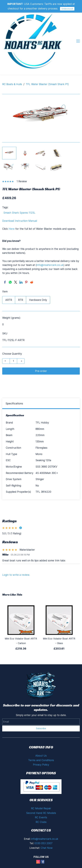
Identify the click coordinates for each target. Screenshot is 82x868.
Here (12, 229)
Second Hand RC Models (41, 813)
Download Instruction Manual (20, 221)
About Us (41, 756)
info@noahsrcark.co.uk (50, 265)
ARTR (9, 300)
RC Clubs (41, 822)
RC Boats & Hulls (12, 84)
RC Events (41, 817)
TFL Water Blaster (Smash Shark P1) (47, 84)
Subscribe (41, 728)
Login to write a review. (16, 575)
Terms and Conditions (41, 760)
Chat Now (47, 848)
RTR (21, 300)
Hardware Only (38, 300)
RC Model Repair (41, 808)
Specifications (14, 403)
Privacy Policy (41, 765)
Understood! (67, 9)
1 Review (22, 181)
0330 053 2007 (43, 843)
